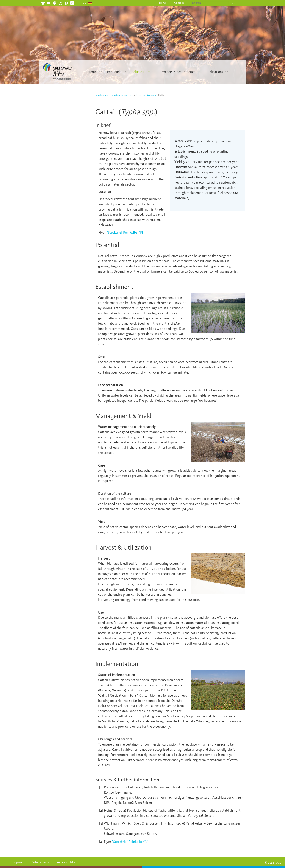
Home (163, 3)
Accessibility (66, 862)
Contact (179, 3)
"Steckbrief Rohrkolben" (129, 842)
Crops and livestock (146, 95)
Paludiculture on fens (122, 95)
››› (233, 3)
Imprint (18, 862)
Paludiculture (141, 72)
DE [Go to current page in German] (84, 3)
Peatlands (114, 72)
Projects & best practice (178, 72)
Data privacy (40, 862)
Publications (214, 72)
